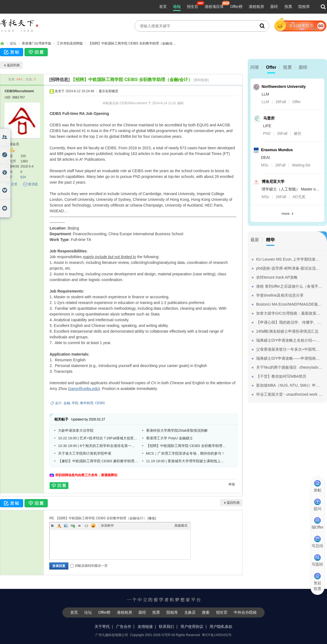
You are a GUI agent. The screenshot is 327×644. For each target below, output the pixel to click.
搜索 (206, 612)
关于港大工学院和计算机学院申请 (85, 453)
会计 (58, 403)
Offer (271, 67)
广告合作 (124, 627)
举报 (232, 484)
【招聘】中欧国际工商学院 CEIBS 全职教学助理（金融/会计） (132, 80)
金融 (67, 403)
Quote (80, 526)
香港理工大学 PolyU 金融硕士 (169, 438)
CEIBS (100, 403)
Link (73, 526)
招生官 (193, 7)
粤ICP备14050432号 (217, 635)
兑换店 (190, 612)
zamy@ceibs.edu (84, 389)
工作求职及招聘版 (70, 43)
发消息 (33, 184)
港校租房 (256, 7)
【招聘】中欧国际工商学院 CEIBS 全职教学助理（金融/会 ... (132, 43)
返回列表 (13, 65)
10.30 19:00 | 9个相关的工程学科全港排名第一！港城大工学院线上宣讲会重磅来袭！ (98, 446)
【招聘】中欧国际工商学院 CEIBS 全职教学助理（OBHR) (186, 446)
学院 (75, 403)
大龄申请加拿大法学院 (76, 430)
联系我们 (166, 627)
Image (66, 526)
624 (23, 177)
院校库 (304, 7)
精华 (270, 240)
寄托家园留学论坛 (2, 44)
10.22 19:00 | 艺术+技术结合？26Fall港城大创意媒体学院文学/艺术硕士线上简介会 (98, 438)
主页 (14, 184)
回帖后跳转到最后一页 (89, 566)
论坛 (177, 7)
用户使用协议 (192, 627)
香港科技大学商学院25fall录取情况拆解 (177, 430)
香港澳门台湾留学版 (37, 43)
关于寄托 (102, 627)
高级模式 (181, 526)
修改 (152, 518)
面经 (274, 7)
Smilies (93, 526)
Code (86, 526)
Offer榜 (236, 7)
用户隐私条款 (221, 627)
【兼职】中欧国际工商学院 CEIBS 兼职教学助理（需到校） (98, 461)
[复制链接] (201, 80)
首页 (163, 7)
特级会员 (13, 144)
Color (59, 526)
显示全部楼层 (108, 91)
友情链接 (145, 627)
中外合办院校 (245, 612)
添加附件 (107, 526)
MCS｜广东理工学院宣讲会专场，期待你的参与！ (185, 453)
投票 (288, 7)
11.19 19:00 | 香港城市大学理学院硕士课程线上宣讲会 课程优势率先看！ (186, 461)
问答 (255, 67)
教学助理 (87, 403)
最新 (255, 240)
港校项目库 (214, 7)
